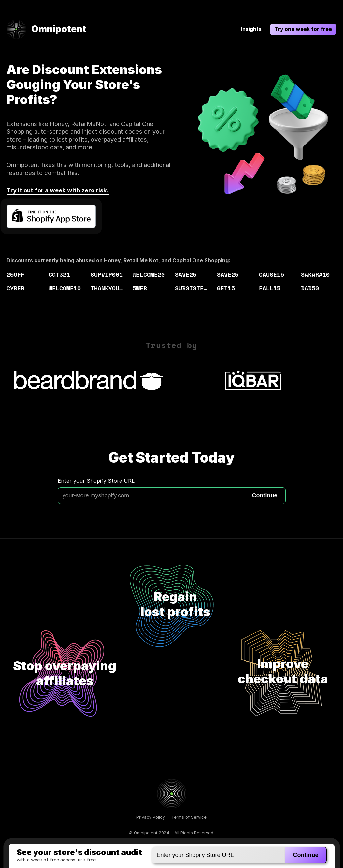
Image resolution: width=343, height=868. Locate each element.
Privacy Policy (151, 817)
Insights (251, 29)
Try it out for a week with (58, 190)
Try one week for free (303, 29)
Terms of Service (189, 817)
